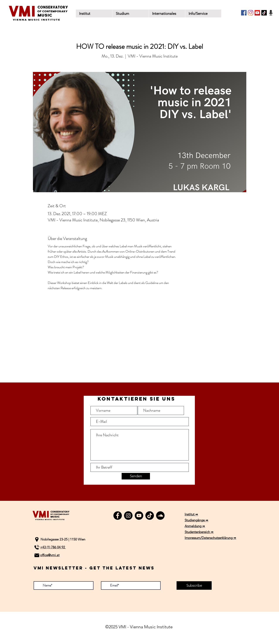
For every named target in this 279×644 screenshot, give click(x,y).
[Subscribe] (194, 585)
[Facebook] (244, 13)
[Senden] (136, 476)
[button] (130, 14)
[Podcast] (271, 13)
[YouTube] (257, 13)
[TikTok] (264, 13)
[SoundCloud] (160, 516)
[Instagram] (251, 13)
